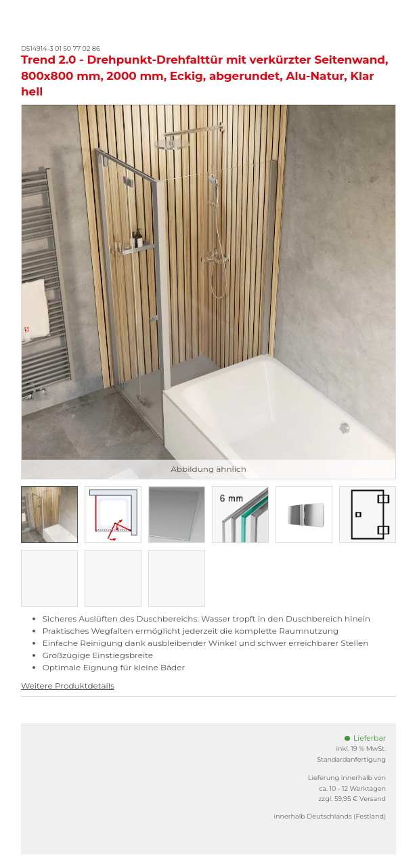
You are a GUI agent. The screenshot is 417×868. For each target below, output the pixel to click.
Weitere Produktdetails (68, 686)
